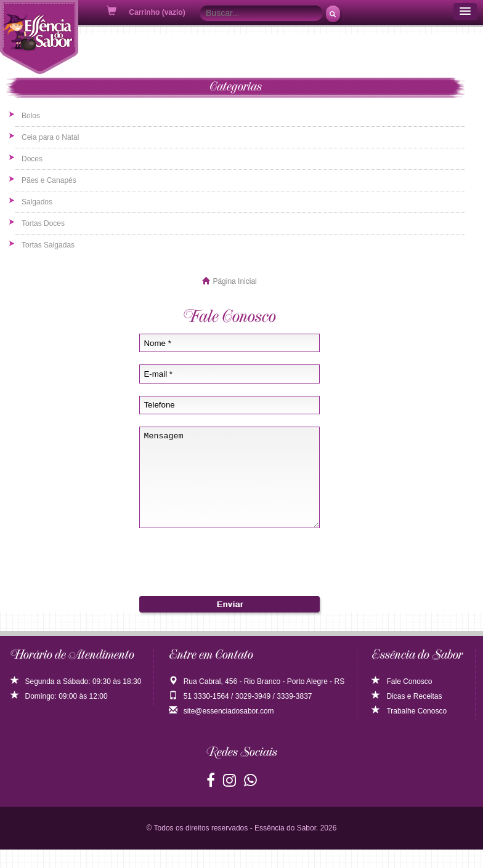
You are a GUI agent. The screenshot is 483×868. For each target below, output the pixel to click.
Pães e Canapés (49, 180)
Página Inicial (234, 281)
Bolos (31, 116)
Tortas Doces (43, 223)
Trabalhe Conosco (409, 729)
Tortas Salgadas (48, 245)
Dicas (388, 715)
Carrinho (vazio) (147, 11)
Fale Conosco (402, 700)
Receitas (428, 715)
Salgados (37, 202)
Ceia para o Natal (50, 137)
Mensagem (229, 487)
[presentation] (229, 574)
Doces (32, 159)
